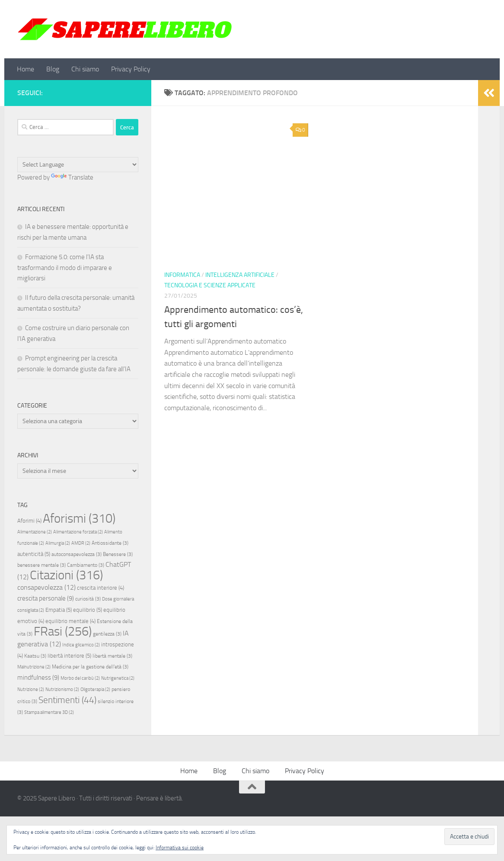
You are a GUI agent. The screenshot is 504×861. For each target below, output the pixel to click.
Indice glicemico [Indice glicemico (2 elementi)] (81, 645)
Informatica (182, 275)
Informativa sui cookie (180, 848)
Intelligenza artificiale (240, 275)
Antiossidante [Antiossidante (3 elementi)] (110, 543)
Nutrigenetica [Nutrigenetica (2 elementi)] (118, 678)
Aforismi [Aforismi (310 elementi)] (79, 518)
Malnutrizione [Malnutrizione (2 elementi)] (34, 667)
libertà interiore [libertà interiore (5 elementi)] (69, 656)
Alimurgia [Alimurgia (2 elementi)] (58, 543)
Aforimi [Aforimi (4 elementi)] (29, 521)
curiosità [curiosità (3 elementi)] (88, 599)
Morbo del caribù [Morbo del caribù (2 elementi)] (80, 678)
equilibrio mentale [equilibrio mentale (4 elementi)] (70, 621)
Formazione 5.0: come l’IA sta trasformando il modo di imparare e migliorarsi (65, 268)
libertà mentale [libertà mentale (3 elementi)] (112, 656)
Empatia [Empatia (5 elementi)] (59, 610)
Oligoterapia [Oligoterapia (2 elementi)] (95, 689)
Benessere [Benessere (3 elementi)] (118, 554)
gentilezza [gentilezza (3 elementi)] (107, 634)
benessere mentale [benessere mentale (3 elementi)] (41, 565)
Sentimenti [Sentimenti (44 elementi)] (67, 700)
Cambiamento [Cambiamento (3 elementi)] (86, 565)
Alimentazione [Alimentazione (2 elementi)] (35, 532)
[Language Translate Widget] (78, 165)
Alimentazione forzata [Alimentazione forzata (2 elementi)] (78, 532)
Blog (53, 69)
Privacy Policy (131, 69)
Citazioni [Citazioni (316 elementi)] (66, 575)
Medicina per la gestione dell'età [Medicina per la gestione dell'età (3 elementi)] (90, 667)
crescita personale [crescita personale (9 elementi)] (46, 598)
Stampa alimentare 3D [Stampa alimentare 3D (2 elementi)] (49, 712)
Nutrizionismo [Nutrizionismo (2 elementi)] (62, 689)
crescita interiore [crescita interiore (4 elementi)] (100, 588)
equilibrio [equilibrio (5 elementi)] (88, 610)
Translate (72, 177)
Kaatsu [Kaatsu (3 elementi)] (35, 656)
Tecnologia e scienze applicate (210, 285)
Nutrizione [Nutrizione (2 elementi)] (31, 689)
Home (26, 69)
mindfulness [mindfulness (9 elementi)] (38, 678)
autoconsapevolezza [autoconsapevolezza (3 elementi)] (77, 554)
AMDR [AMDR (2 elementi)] (81, 543)
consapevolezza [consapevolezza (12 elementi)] (46, 587)
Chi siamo (85, 69)
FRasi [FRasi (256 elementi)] (63, 631)
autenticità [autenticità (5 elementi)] (34, 554)
